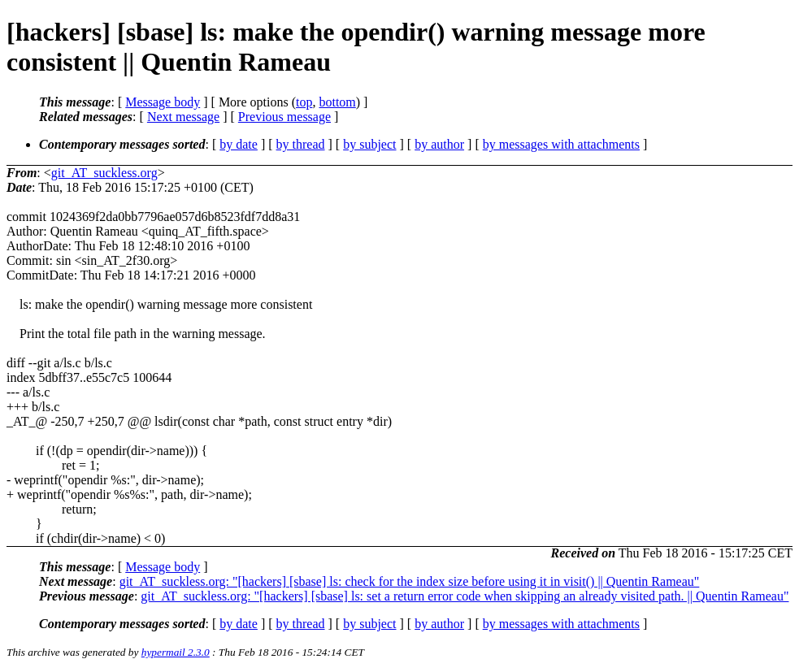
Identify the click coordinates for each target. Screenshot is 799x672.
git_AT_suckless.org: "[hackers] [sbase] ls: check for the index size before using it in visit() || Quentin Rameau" (410, 581)
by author (439, 144)
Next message (183, 117)
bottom (337, 102)
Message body (163, 102)
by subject (369, 144)
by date (239, 144)
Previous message (284, 117)
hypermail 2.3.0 (176, 652)
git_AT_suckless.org (104, 173)
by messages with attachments (561, 144)
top (304, 102)
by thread (301, 144)
